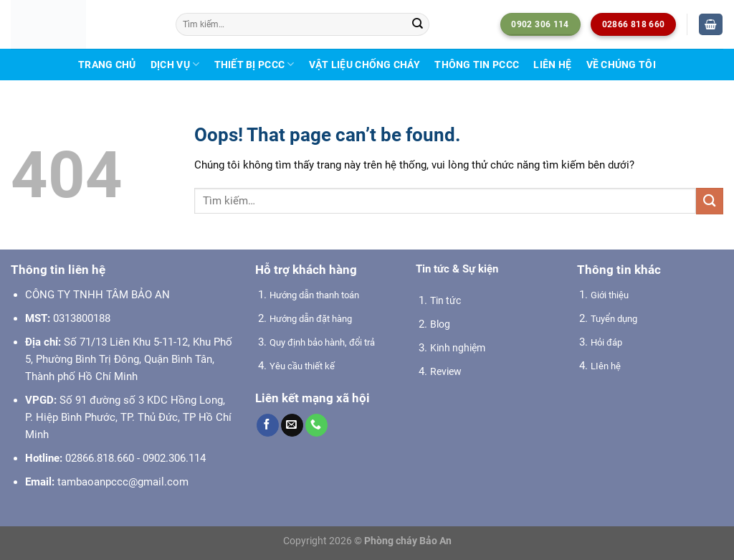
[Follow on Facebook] (268, 425)
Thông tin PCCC (477, 65)
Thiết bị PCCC (254, 64)
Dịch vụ (175, 64)
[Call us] (316, 425)
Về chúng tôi (621, 65)
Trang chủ (107, 65)
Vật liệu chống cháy (364, 65)
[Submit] (417, 24)
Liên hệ (552, 65)
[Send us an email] (292, 425)
